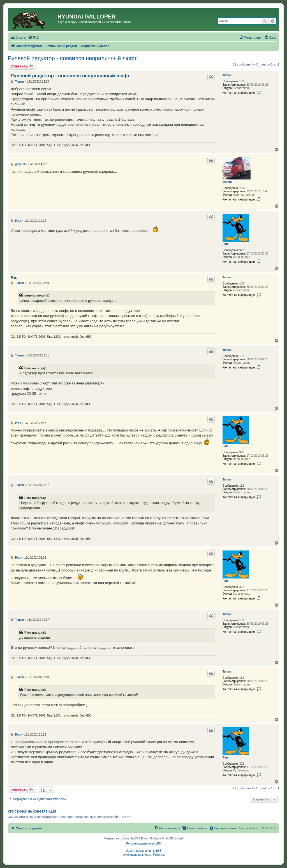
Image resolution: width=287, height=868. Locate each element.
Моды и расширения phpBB (143, 851)
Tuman (227, 75)
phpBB (134, 838)
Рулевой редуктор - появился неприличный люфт (72, 58)
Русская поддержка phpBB (143, 844)
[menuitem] (34, 38)
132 (242, 81)
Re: (14, 277)
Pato (226, 244)
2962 (242, 188)
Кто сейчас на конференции (32, 811)
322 (242, 250)
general (228, 182)
